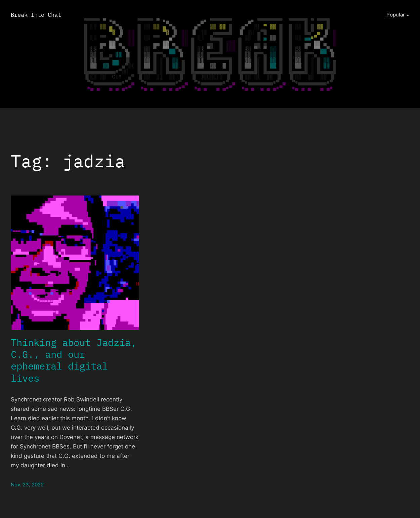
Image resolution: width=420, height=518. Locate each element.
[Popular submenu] (408, 15)
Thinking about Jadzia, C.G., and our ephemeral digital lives (74, 360)
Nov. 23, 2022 (27, 485)
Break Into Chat (36, 15)
